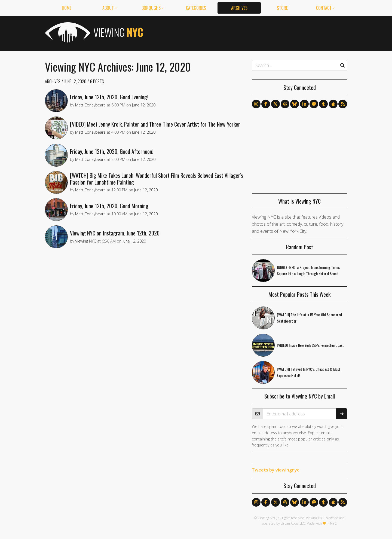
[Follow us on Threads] (285, 104)
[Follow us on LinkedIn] (304, 104)
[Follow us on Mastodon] (314, 104)
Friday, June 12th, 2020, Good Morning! (110, 206)
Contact (324, 8)
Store (282, 8)
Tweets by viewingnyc (275, 470)
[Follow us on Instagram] (256, 104)
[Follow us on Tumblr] (323, 104)
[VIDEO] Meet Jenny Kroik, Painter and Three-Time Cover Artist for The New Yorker (155, 124)
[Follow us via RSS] (343, 104)
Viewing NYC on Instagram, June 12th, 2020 (115, 233)
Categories (196, 8)
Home (67, 8)
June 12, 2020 (75, 81)
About (108, 8)
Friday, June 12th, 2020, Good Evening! (109, 97)
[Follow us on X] (275, 104)
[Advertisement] (248, 32)
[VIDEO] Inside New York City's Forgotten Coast (310, 345)
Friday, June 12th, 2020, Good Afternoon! (112, 151)
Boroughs (151, 8)
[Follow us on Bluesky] (295, 104)
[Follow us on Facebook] (266, 104)
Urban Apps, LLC (293, 523)
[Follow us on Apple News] (333, 104)
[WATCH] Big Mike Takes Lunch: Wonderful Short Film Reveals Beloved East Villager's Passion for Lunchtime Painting (157, 179)
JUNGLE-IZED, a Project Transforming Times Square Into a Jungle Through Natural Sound (308, 270)
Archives (239, 8)
